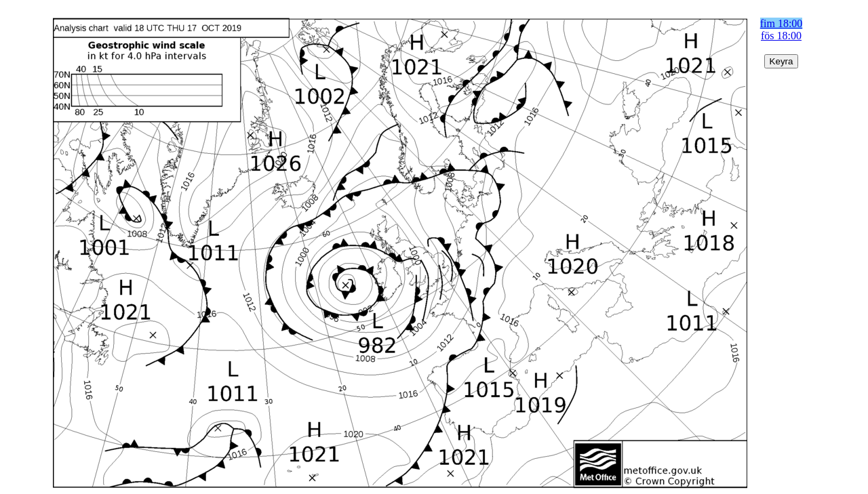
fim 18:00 (782, 23)
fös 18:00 (781, 36)
